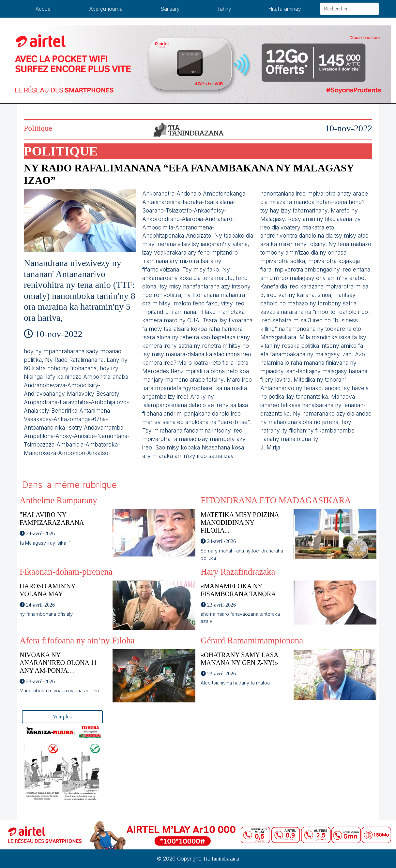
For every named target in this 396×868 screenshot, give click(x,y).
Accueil (44, 9)
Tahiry (224, 9)
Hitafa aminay (285, 9)
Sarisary (170, 9)
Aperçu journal (107, 9)
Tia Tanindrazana (221, 859)
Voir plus (62, 717)
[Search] (349, 9)
